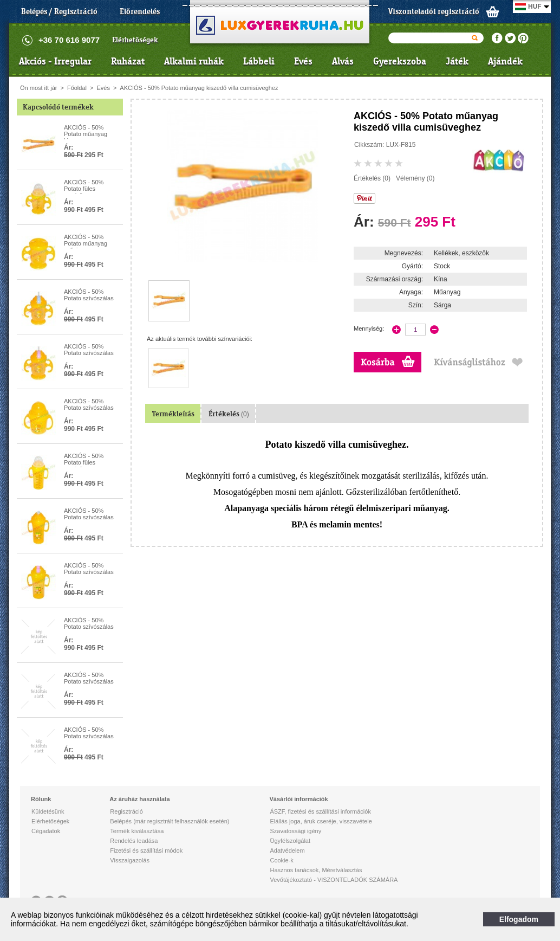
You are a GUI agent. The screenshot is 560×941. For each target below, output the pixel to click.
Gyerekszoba (400, 61)
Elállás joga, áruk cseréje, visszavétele (321, 821)
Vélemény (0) (415, 178)
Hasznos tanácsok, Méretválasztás (316, 870)
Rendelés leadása (134, 841)
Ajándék (505, 61)
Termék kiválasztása (137, 831)
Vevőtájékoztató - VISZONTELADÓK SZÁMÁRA (334, 880)
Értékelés (229, 414)
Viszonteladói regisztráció (434, 11)
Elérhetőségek (135, 40)
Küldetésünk (48, 811)
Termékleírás (173, 414)
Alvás (343, 61)
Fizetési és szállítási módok (146, 850)
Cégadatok (46, 831)
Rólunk (41, 799)
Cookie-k (281, 860)
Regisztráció (126, 811)
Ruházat (128, 61)
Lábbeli (259, 61)
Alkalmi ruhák (194, 61)
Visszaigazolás (130, 860)
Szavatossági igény (295, 831)
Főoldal (77, 88)
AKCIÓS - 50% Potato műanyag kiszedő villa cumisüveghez (199, 88)
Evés (303, 61)
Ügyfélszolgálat (290, 841)
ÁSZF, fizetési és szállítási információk (320, 811)
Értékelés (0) (372, 178)
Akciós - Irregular (55, 61)
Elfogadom (519, 919)
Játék (457, 61)
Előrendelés (140, 11)
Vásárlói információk (298, 799)
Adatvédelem (287, 850)
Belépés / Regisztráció (59, 11)
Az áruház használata (139, 799)
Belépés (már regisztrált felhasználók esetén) (170, 821)
